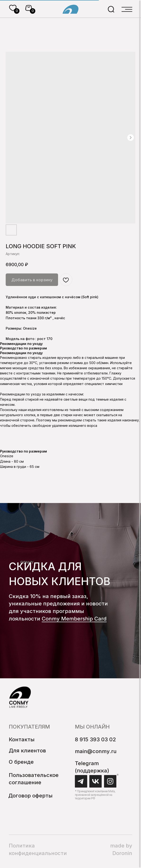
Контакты (22, 739)
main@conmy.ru (96, 751)
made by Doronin (121, 849)
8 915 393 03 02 (95, 739)
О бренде (21, 762)
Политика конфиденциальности (38, 849)
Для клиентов (27, 750)
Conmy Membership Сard (74, 619)
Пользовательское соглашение (34, 779)
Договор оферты (30, 795)
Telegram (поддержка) (92, 767)
